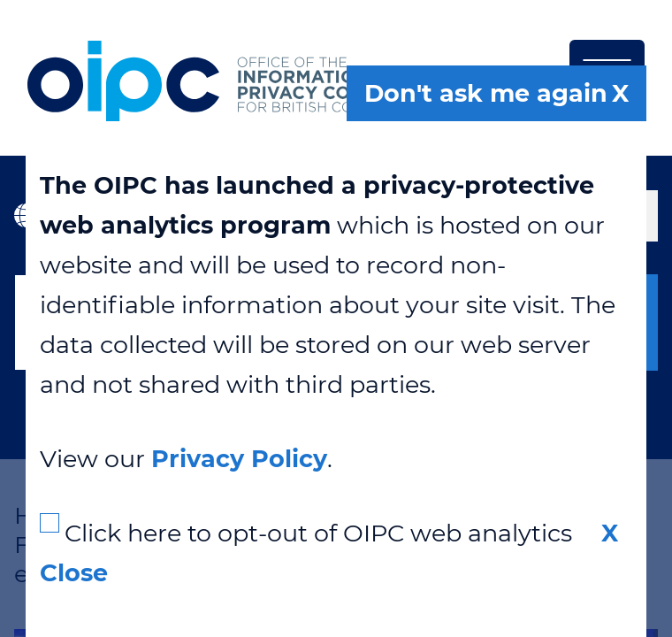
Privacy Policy (239, 459)
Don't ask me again (486, 93)
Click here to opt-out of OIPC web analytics (318, 533)
